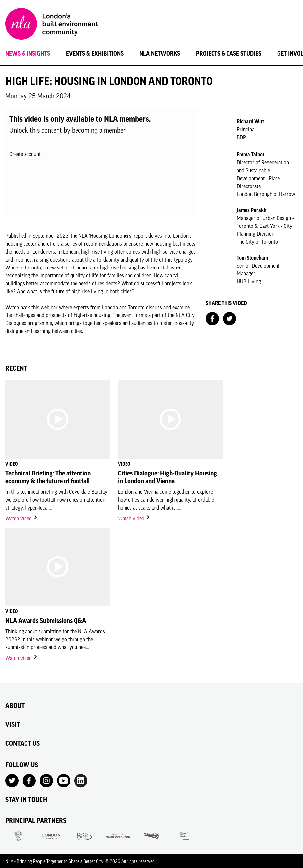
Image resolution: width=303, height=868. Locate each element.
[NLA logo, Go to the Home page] (52, 25)
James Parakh (252, 210)
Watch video (22, 518)
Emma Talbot (251, 154)
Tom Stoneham (252, 258)
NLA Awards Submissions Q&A (46, 621)
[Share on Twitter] (229, 318)
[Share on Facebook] (212, 318)
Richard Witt (250, 121)
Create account (25, 154)
